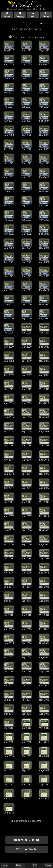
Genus (48, 865)
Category (20, 865)
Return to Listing (27, 840)
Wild (35, 865)
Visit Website (26, 849)
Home (5, 865)
